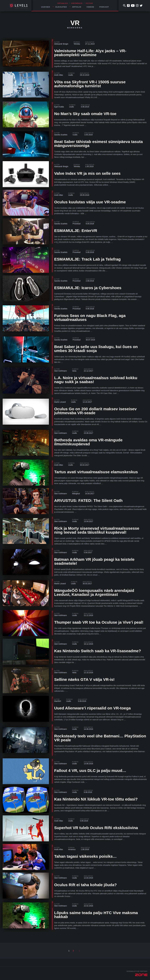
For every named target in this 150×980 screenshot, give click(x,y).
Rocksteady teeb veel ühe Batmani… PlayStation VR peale (100, 738)
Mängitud (76, 494)
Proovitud (77, 224)
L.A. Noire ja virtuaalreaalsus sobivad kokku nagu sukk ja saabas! (96, 380)
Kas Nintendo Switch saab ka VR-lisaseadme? (98, 651)
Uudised (46, 7)
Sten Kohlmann (61, 371)
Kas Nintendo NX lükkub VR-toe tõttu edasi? (96, 799)
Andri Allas (59, 75)
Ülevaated (61, 7)
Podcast (104, 7)
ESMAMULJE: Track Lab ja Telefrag (87, 259)
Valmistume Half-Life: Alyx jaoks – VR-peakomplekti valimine (90, 53)
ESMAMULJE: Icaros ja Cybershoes (88, 288)
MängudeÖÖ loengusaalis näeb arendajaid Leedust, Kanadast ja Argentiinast (94, 592)
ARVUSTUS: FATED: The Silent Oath (88, 500)
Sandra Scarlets (61, 135)
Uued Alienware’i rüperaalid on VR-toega (92, 708)
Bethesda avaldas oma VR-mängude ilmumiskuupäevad (88, 442)
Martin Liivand (60, 402)
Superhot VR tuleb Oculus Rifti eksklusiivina (96, 828)
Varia (74, 371)
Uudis (71, 75)
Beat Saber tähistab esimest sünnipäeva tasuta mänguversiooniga (98, 144)
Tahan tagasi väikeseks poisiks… (85, 856)
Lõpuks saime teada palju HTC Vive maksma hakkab (96, 915)
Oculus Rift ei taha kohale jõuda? (85, 885)
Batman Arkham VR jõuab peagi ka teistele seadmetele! (94, 561)
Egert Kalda (59, 107)
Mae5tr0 (58, 701)
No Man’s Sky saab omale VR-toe (85, 114)
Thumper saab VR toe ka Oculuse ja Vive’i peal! (99, 622)
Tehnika (77, 44)
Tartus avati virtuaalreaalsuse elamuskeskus (96, 472)
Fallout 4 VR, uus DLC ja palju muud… (90, 771)
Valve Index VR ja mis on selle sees (87, 173)
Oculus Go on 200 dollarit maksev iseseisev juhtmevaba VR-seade (95, 411)
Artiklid (77, 7)
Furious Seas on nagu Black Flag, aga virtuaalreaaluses (90, 318)
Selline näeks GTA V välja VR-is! (84, 679)
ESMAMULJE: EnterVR (76, 231)
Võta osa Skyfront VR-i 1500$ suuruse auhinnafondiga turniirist (90, 84)
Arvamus (72, 849)
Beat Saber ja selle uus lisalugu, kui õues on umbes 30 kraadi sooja (96, 349)
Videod (90, 7)
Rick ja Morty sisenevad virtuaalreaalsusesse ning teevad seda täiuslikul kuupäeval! (97, 530)
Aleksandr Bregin (61, 44)
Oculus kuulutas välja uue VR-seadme (90, 202)
